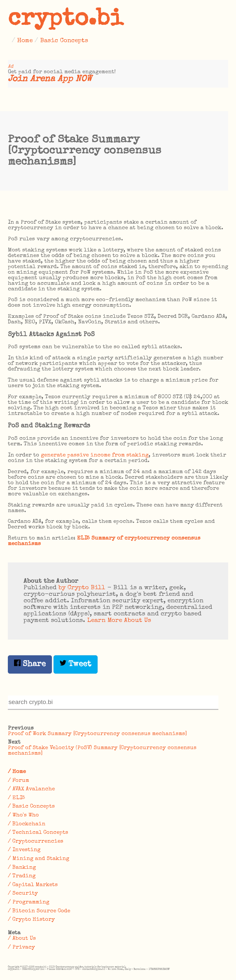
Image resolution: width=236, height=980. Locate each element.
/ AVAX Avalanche (31, 789)
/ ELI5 (16, 798)
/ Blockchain (27, 824)
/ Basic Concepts (31, 807)
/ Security (23, 894)
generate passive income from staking (95, 455)
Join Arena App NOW (50, 79)
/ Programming (29, 902)
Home (25, 41)
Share (30, 664)
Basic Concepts (64, 41)
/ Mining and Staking (39, 859)
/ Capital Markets (33, 885)
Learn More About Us (119, 621)
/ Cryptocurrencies (36, 842)
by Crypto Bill (82, 588)
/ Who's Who (23, 815)
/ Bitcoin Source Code (39, 911)
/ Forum (18, 781)
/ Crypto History (31, 920)
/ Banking (22, 868)
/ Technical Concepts (38, 833)
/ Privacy (21, 947)
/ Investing (24, 850)
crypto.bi (66, 20)
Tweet (76, 664)
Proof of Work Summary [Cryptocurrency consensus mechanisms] (97, 734)
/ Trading (22, 876)
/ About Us (22, 939)
